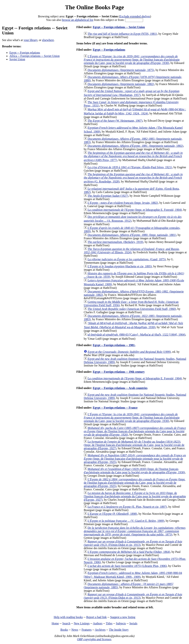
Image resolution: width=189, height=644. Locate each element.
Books (64, 630)
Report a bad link (96, 617)
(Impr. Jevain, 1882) (123, 203)
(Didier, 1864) (129, 552)
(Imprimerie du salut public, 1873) (135, 531)
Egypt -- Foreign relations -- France (115, 408)
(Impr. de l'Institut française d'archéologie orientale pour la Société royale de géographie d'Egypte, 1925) (135, 459)
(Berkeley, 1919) (115, 242)
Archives (100, 630)
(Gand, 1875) (127, 259)
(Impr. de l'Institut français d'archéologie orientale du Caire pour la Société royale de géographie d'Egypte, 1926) (135, 431)
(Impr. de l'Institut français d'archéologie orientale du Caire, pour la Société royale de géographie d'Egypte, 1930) (132, 60)
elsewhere (48, 40)
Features (87, 630)
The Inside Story (119, 630)
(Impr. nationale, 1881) (132, 235)
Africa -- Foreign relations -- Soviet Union (35, 56)
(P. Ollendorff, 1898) (112, 514)
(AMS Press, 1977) (133, 156)
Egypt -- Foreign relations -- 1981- (114, 345)
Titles (109, 623)
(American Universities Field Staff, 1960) (132, 309)
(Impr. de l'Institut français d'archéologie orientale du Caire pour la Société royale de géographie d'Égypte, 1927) (135, 496)
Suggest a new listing (123, 617)
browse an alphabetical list (78, 20)
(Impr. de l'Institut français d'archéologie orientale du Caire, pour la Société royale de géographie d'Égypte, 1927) (134, 445)
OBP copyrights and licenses (94, 639)
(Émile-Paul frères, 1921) (130, 167)
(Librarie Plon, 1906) (127, 566)
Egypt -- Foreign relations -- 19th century (119, 372)
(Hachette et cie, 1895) (120, 266)
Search (66, 623)
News (75, 630)
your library (31, 40)
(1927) (108, 196)
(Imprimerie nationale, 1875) (121, 70)
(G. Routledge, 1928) (133, 178)
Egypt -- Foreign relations (25, 53)
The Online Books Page (94, 7)
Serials (133, 623)
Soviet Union (17, 59)
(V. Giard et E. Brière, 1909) (126, 521)
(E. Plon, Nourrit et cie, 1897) (127, 507)
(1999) (129, 352)
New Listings (82, 623)
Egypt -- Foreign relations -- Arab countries (120, 388)
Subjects (121, 623)
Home (55, 623)
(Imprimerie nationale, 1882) (121, 84)
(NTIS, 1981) (122, 34)
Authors (98, 623)
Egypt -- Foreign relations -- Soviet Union (119, 27)
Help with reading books (68, 617)
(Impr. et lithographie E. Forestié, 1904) (135, 210)
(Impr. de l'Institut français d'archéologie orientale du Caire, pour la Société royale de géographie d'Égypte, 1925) (135, 483)
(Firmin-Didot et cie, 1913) (133, 543)
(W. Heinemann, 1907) (115, 121)
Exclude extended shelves (135, 16)
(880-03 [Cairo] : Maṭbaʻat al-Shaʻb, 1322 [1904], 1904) (136, 335)
